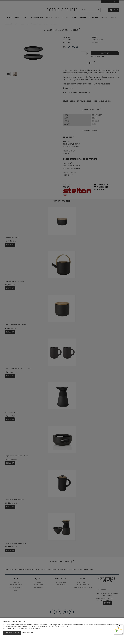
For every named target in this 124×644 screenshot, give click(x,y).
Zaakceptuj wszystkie (12, 633)
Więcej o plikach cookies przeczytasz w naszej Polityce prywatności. (23, 628)
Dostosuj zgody (28, 633)
